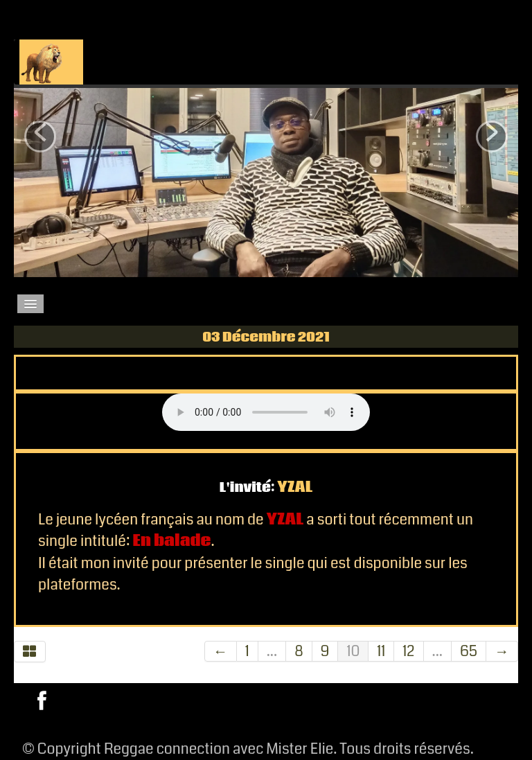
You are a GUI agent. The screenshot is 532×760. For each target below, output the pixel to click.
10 (353, 651)
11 (381, 651)
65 (469, 651)
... (272, 651)
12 (408, 651)
